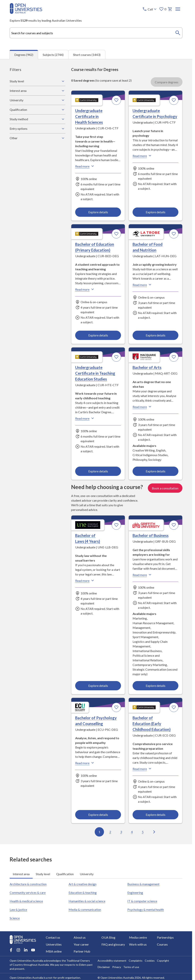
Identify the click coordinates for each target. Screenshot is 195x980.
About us (80, 937)
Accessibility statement (112, 961)
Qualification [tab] (65, 874)
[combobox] (96, 33)
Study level (37, 81)
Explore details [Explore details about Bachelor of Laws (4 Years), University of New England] (98, 686)
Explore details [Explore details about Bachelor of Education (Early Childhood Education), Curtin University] (155, 815)
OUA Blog (108, 937)
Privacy (117, 967)
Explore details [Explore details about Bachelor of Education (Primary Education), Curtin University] (98, 335)
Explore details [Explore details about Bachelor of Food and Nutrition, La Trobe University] (155, 335)
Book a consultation (165, 488)
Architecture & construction (28, 884)
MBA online (54, 951)
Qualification (37, 109)
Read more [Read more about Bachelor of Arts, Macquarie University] (142, 407)
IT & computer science (142, 901)
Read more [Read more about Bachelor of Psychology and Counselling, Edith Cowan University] (85, 763)
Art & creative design (83, 884)
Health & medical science (26, 901)
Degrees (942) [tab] (24, 54)
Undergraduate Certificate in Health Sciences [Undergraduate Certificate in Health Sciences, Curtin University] (89, 116)
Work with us (138, 944)
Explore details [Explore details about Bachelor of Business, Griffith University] (155, 686)
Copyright (163, 961)
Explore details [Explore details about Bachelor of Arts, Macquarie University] (155, 471)
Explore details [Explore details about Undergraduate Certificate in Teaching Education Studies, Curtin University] (98, 471)
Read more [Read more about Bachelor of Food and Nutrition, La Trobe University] (142, 285)
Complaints (136, 961)
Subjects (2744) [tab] (53, 54)
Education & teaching (83, 892)
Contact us (53, 937)
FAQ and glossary (113, 944)
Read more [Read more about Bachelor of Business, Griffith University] (142, 575)
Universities (54, 944)
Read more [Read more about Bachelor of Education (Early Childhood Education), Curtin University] (142, 769)
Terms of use (131, 967)
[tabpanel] (96, 451)
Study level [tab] (43, 874)
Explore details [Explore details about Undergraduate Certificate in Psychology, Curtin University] (155, 212)
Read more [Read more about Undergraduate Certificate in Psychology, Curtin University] (142, 155)
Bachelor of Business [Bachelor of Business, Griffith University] (151, 535)
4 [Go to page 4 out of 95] (132, 832)
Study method (37, 119)
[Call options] (150, 9)
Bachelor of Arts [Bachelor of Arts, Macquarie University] (147, 367)
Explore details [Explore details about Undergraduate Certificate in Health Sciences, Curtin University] (98, 212)
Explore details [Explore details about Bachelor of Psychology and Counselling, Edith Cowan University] (98, 815)
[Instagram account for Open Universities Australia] (18, 950)
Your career (81, 944)
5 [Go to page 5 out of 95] (143, 832)
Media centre (138, 937)
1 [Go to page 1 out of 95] (99, 832)
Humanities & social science (87, 901)
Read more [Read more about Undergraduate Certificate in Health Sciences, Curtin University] (85, 166)
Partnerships (165, 937)
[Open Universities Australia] (26, 13)
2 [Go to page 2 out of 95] (110, 832)
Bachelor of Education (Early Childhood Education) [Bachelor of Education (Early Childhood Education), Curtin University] (152, 724)
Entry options (37, 128)
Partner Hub (82, 951)
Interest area (37, 90)
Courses (162, 944)
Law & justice (18, 910)
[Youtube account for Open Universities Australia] (33, 950)
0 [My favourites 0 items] (163, 9)
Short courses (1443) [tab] (87, 54)
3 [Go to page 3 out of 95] (121, 832)
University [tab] (87, 874)
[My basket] (170, 9)
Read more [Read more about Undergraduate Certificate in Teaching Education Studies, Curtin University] (85, 418)
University (37, 100)
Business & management (143, 884)
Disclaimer (104, 967)
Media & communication (85, 910)
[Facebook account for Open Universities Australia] (11, 950)
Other (37, 138)
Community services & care (28, 892)
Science (15, 918)
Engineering (135, 892)
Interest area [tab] (21, 874)
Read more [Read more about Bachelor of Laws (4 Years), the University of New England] (85, 580)
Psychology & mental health (146, 910)
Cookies (150, 961)
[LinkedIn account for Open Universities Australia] (26, 950)
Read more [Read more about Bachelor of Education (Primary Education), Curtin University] (85, 289)
